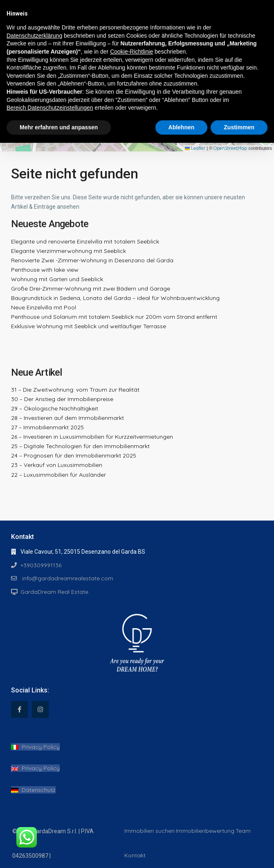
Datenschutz (33, 790)
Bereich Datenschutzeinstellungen (50, 108)
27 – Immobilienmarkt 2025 (47, 427)
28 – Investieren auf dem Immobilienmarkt (67, 418)
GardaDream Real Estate (54, 592)
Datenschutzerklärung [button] (34, 36)
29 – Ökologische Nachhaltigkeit (55, 408)
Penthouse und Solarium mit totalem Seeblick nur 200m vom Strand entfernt (114, 317)
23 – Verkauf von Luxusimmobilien (57, 465)
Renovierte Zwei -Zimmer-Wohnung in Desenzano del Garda (92, 260)
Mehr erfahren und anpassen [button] (59, 127)
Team (243, 831)
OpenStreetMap (230, 148)
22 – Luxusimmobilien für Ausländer (58, 475)
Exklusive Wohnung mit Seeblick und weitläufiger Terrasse (89, 326)
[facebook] (19, 709)
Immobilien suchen (149, 831)
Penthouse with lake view (45, 270)
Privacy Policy (35, 747)
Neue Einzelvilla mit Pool (44, 307)
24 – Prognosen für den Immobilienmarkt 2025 (74, 455)
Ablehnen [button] (182, 127)
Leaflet (195, 148)
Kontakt (135, 855)
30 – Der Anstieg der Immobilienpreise (62, 399)
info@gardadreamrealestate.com (67, 578)
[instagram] (40, 709)
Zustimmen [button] (239, 127)
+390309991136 (41, 565)
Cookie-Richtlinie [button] (131, 52)
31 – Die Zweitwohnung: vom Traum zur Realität (75, 390)
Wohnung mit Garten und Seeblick (57, 279)
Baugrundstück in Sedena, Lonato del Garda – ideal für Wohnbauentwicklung (115, 298)
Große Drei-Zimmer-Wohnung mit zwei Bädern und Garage (91, 289)
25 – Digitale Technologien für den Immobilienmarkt (80, 446)
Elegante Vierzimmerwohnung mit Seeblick (68, 251)
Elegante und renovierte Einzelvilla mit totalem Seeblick (85, 241)
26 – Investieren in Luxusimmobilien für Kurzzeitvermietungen (92, 437)
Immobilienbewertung (205, 831)
